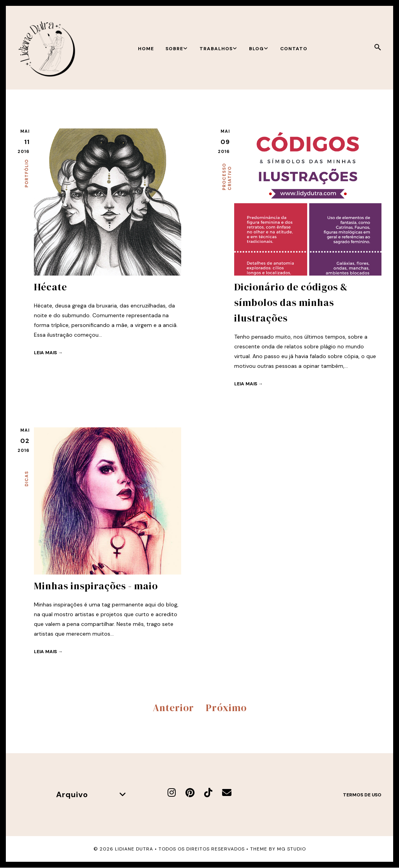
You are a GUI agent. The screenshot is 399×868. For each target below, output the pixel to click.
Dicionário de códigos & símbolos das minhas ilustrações (291, 302)
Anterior (173, 708)
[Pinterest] (190, 793)
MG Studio (291, 849)
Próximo (226, 708)
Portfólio (26, 173)
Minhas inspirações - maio (96, 586)
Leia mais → (48, 353)
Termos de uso (362, 795)
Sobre (177, 49)
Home (146, 49)
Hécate (50, 287)
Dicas (26, 479)
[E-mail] (227, 793)
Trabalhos (218, 49)
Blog (259, 49)
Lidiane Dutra (134, 849)
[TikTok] (208, 793)
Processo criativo (227, 177)
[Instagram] (172, 793)
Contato (294, 49)
